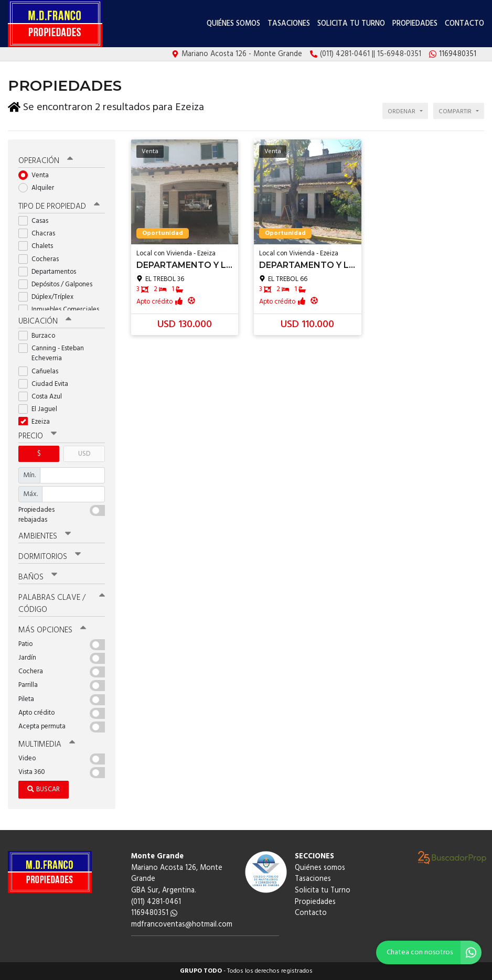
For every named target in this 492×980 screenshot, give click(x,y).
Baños (38, 577)
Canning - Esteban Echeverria (51, 353)
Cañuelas (42, 371)
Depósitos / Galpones (59, 284)
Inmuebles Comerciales (62, 310)
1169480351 (154, 913)
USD (84, 454)
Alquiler (40, 188)
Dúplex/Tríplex (49, 297)
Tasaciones (289, 24)
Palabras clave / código (62, 604)
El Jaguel (41, 409)
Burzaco (40, 336)
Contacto (464, 24)
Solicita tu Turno (351, 24)
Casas (37, 221)
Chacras (40, 234)
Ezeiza (38, 422)
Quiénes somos (233, 24)
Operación (46, 161)
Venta (37, 175)
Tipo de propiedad (59, 207)
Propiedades (415, 24)
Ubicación (45, 321)
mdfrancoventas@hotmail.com (182, 925)
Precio (38, 436)
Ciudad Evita (47, 384)
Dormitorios (50, 557)
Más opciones (52, 630)
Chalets (39, 246)
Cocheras (42, 259)
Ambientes (45, 536)
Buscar (44, 789)
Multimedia (47, 745)
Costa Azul (44, 397)
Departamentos (51, 272)
